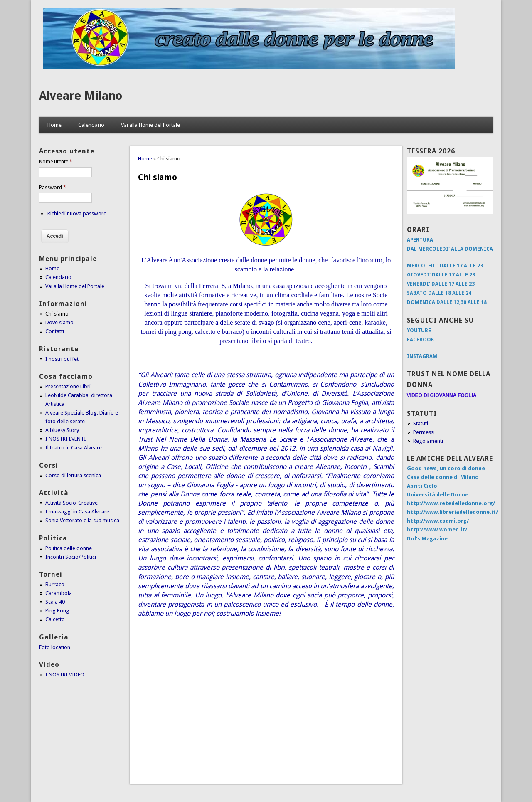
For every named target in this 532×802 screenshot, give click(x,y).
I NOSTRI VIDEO (65, 675)
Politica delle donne (69, 548)
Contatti (55, 331)
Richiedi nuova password (77, 213)
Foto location (55, 647)
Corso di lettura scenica (73, 475)
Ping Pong (57, 611)
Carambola (59, 593)
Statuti (421, 423)
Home (54, 125)
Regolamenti (428, 441)
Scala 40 (55, 602)
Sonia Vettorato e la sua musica (82, 520)
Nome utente (56, 162)
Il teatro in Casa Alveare (74, 448)
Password (53, 188)
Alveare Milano (81, 96)
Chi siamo (57, 314)
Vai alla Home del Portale (150, 125)
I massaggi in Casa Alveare (77, 512)
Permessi (424, 432)
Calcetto (55, 619)
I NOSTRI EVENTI (66, 439)
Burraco (55, 584)
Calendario (91, 125)
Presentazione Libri (68, 386)
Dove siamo (59, 322)
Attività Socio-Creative (71, 503)
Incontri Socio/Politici (71, 557)
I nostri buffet (62, 359)
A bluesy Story (62, 430)
